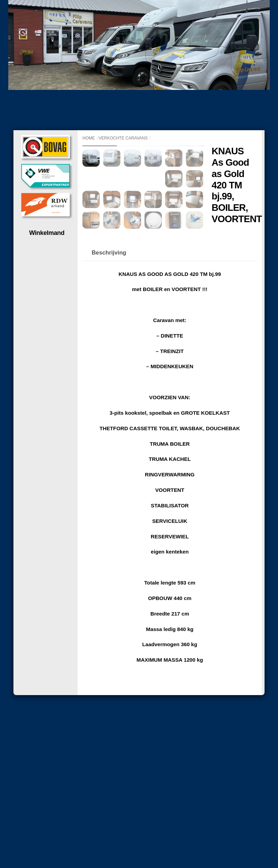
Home (89, 138)
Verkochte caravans (123, 138)
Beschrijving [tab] (109, 342)
